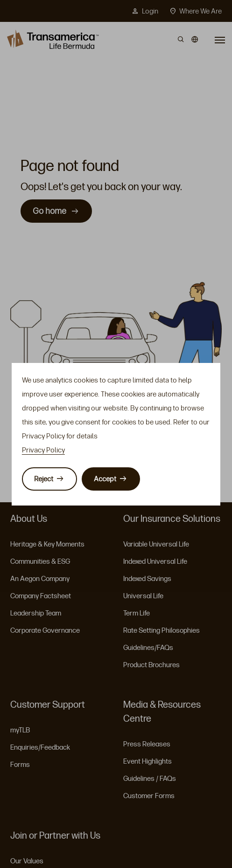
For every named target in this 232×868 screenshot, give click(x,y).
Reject (44, 479)
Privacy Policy (43, 450)
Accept (105, 479)
